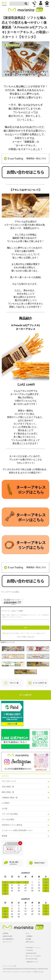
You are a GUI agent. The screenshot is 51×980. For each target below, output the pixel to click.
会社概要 (28, 939)
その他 (4, 809)
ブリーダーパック (9, 781)
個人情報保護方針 (8, 939)
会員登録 (5, 933)
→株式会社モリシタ (32, 962)
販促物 (4, 836)
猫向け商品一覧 (8, 792)
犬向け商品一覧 (8, 787)
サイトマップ (7, 942)
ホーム (28, 933)
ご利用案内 (29, 936)
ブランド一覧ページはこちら (26, 637)
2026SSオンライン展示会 (12, 825)
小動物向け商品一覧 (10, 798)
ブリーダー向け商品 (10, 814)
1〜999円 (6, 803)
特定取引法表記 (7, 936)
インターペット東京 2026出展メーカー (17, 830)
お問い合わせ (30, 942)
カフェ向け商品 (8, 819)
